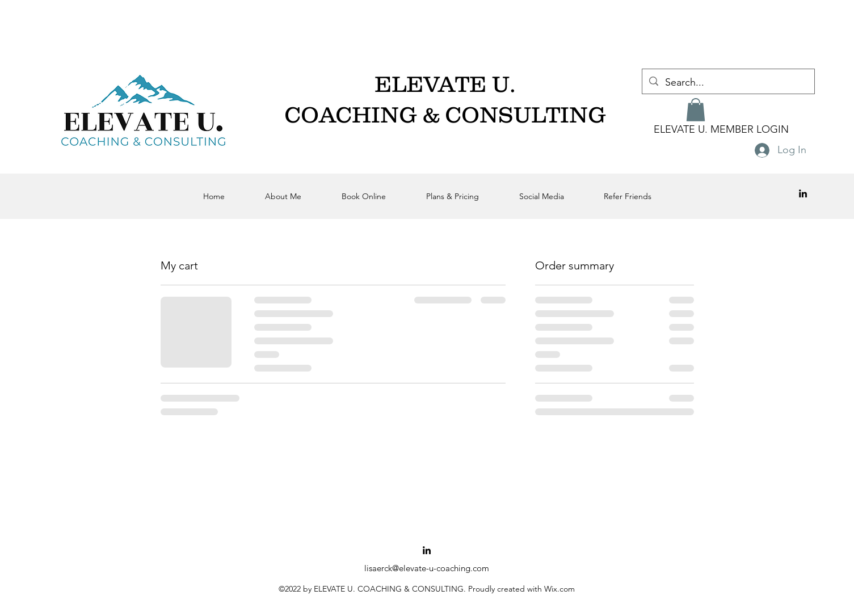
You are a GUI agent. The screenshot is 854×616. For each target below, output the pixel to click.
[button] (696, 110)
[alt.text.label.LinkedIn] (803, 193)
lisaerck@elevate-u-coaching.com (427, 568)
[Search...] (728, 83)
